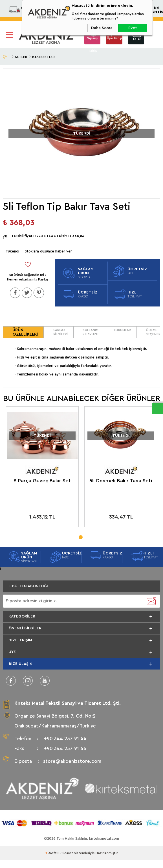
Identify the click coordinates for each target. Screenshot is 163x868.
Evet (133, 28)
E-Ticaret (65, 853)
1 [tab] (80, 536)
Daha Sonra (102, 28)
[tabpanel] (42, 468)
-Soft (51, 853)
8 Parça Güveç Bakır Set (42, 481)
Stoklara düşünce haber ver (48, 251)
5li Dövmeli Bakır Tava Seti (121, 481)
